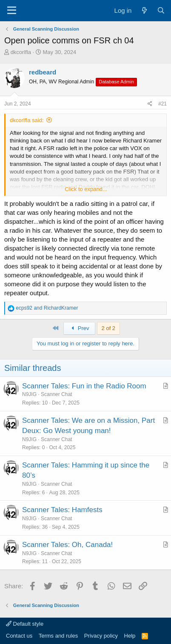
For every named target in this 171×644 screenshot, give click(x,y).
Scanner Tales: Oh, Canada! (67, 545)
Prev (79, 328)
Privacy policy (101, 636)
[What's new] (144, 10)
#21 (162, 104)
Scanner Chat (56, 394)
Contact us (19, 636)
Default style (25, 624)
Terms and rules (58, 636)
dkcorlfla (21, 52)
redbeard (43, 72)
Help (130, 636)
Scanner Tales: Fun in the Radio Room (84, 386)
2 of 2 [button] (109, 328)
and (47, 308)
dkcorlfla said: (27, 120)
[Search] (161, 10)
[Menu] (12, 11)
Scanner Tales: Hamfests (62, 510)
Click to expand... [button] (86, 189)
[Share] (150, 104)
